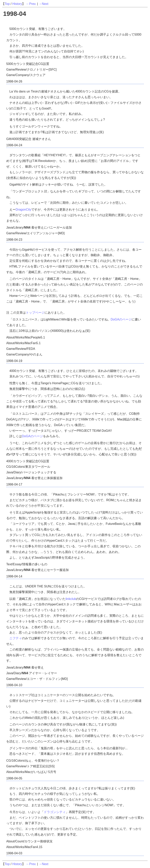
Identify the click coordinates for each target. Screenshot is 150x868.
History (17, 4)
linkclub (71, 599)
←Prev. (31, 4)
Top (7, 4)
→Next (44, 4)
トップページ (35, 313)
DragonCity (23, 210)
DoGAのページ (121, 319)
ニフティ (16, 638)
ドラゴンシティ (55, 812)
